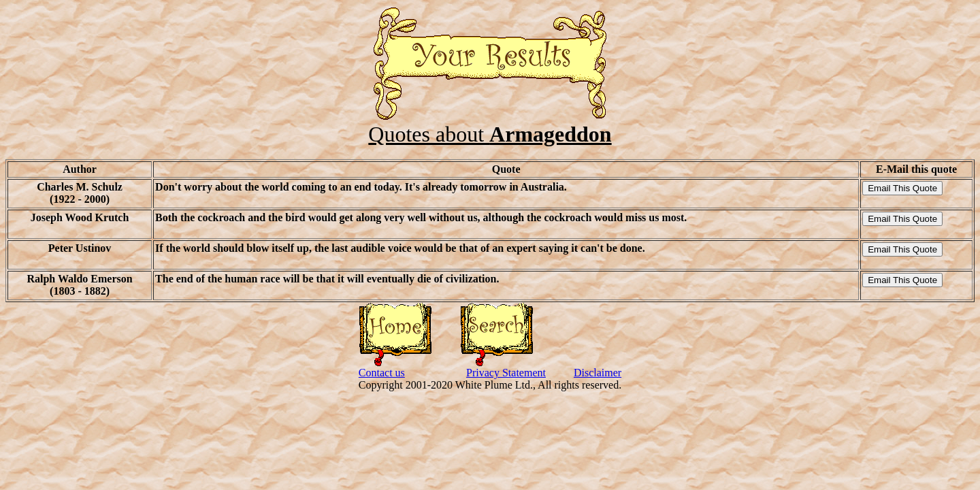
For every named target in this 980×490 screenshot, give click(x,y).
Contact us (382, 373)
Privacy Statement (506, 373)
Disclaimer (598, 373)
